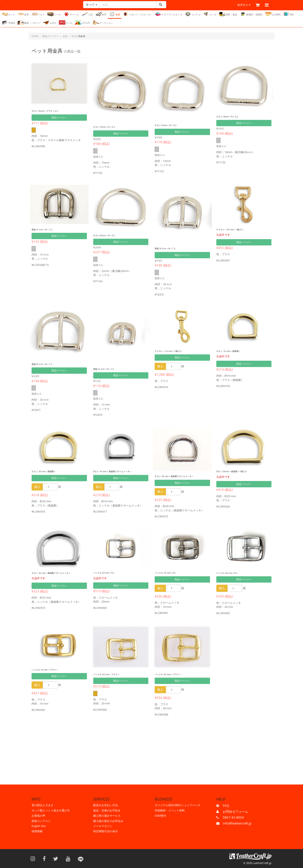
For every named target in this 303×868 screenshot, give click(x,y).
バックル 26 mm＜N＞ (232, 573)
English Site (39, 826)
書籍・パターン (29, 23)
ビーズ (210, 14)
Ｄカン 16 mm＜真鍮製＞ (233, 351)
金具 (115, 14)
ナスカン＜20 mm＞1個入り (235, 229)
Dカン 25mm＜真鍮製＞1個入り (238, 471)
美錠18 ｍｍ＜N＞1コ (169, 248)
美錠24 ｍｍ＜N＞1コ (46, 364)
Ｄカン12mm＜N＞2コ (170, 125)
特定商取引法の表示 (106, 831)
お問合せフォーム (235, 811)
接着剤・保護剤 (251, 14)
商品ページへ (59, 118)
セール (66, 23)
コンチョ (193, 14)
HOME (35, 36)
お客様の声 (38, 816)
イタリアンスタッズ (169, 14)
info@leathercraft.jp (237, 823)
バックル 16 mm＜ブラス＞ (50, 670)
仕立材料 (273, 14)
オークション (103, 23)
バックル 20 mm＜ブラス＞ (112, 674)
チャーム (71, 14)
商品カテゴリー (51, 36)
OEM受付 (160, 816)
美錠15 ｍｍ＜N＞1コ (46, 229)
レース (54, 14)
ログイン (232, 5)
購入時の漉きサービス (107, 816)
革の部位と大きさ (43, 805)
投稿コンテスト (41, 821)
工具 (87, 14)
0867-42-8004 (233, 817)
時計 (289, 14)
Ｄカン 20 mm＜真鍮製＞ (49, 471)
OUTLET (82, 23)
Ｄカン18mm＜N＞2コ (232, 116)
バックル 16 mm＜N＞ (170, 573)
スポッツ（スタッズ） (138, 14)
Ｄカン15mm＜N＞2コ (108, 127)
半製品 (8, 23)
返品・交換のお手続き (107, 810)
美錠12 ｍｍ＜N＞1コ (108, 369)
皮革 (23, 14)
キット (8, 14)
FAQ (226, 806)
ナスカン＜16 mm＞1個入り (174, 351)
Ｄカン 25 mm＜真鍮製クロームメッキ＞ (59, 573)
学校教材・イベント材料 (170, 810)
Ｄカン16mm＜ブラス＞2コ (50, 111)
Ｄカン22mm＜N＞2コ (108, 235)
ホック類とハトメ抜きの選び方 (51, 810)
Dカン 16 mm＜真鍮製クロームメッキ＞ (120, 471)
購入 (160, 366)
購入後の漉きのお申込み (108, 821)
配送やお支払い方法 (106, 805)
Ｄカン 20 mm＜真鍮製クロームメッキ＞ (182, 476)
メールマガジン (103, 826)
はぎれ (50, 23)
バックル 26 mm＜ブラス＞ (173, 674)
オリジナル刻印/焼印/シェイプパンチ (178, 805)
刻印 (101, 14)
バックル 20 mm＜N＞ (108, 573)
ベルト (38, 14)
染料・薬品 (228, 14)
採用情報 (37, 831)
